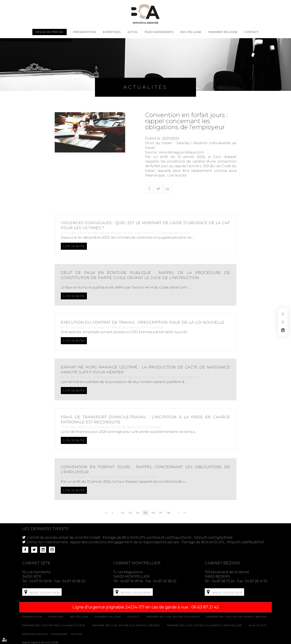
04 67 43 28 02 (74, 581)
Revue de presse (50, 32)
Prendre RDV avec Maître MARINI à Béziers (237, 617)
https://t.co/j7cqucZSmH (171, 538)
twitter (283, 322)
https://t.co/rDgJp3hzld (213, 538)
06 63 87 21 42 (205, 607)
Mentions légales (35, 634)
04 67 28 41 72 (256, 581)
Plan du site (258, 625)
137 (161, 513)
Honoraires (59, 634)
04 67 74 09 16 (40, 581)
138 (168, 513)
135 (145, 513)
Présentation (85, 32)
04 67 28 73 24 (223, 581)
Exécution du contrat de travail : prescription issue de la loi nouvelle (143, 322)
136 (153, 513)
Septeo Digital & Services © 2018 (40, 642)
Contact (251, 32)
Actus (133, 32)
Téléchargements (159, 32)
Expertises (112, 32)
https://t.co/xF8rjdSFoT (246, 542)
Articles (76, 634)
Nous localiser (44, 593)
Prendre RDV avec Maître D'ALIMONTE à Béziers (126, 625)
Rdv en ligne (191, 32)
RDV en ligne (283, 330)
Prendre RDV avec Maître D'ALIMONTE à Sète (54, 625)
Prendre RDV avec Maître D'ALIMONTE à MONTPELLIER (204, 625)
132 (123, 513)
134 (138, 513)
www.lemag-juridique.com (182, 152)
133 (130, 513)
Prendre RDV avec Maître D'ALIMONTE (173, 617)
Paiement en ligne (223, 32)
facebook (283, 314)
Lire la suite (177, 175)
